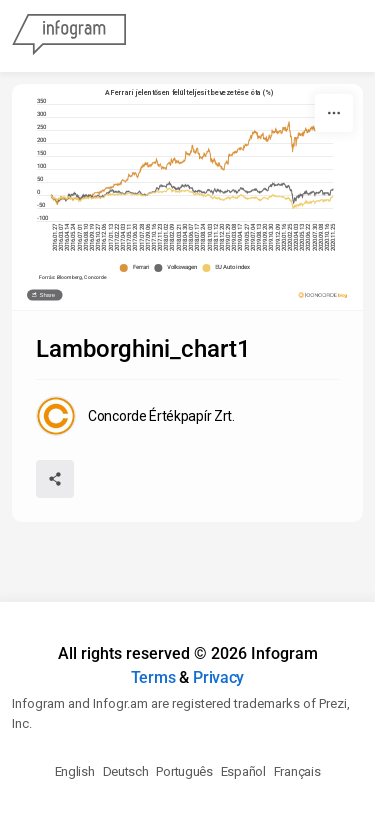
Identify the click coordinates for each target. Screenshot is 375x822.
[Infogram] (69, 36)
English (75, 771)
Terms (153, 677)
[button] (137, 268)
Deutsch (126, 771)
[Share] (55, 479)
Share (47, 295)
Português (184, 771)
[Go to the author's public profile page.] (135, 416)
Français (297, 771)
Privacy (218, 677)
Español (243, 771)
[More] (334, 113)
